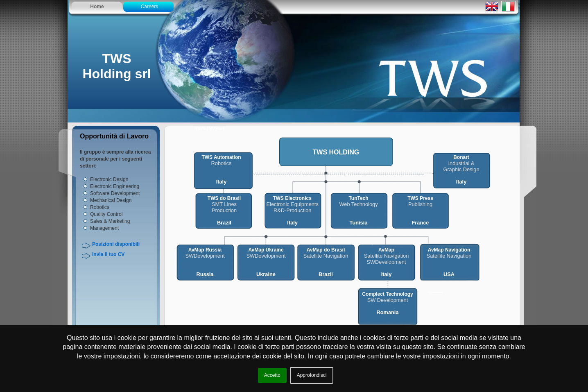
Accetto (272, 375)
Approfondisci (312, 375)
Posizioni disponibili (116, 244)
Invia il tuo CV (108, 254)
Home (97, 7)
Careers (150, 7)
